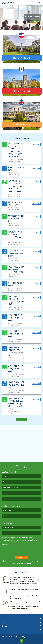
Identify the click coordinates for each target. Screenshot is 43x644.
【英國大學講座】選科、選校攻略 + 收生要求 (16, 385)
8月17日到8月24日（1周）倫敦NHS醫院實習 (16, 369)
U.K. (3, 630)
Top (22, 641)
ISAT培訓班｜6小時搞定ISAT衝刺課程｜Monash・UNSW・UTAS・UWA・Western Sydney (16, 186)
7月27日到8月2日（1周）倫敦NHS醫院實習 (16, 334)
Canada (4, 626)
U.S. (3, 622)
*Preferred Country (8, 532)
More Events (21, 420)
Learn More (35, 21)
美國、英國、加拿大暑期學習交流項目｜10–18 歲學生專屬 (16, 269)
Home (4, 619)
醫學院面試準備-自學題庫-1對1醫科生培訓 (17, 218)
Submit (21, 557)
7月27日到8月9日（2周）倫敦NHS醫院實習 (16, 318)
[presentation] (15, 549)
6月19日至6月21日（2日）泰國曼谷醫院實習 (16, 253)
